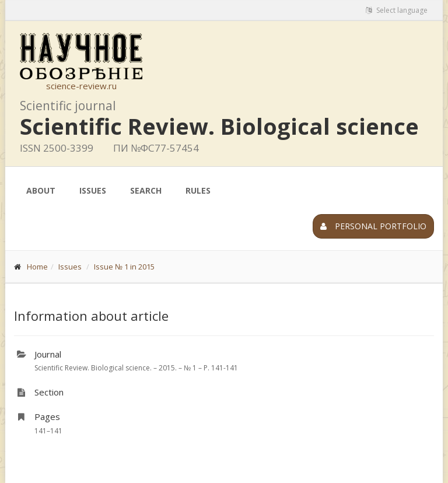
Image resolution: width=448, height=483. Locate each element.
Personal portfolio (373, 226)
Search (146, 190)
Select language (397, 10)
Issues (93, 190)
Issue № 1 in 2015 (124, 267)
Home (37, 267)
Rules (198, 190)
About (41, 190)
